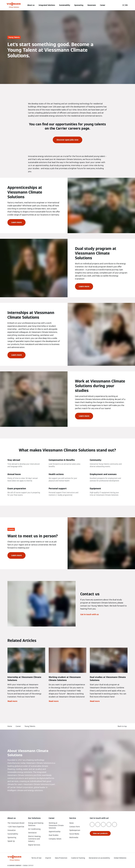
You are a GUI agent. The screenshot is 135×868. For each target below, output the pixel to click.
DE (123, 5)
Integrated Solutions (47, 5)
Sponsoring (79, 5)
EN (126, 5)
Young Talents (30, 726)
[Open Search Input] (118, 5)
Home (10, 726)
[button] (123, 726)
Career (103, 5)
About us (31, 5)
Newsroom (92, 5)
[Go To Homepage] (14, 5)
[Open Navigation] (1, 5)
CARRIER (31, 865)
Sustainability (65, 5)
